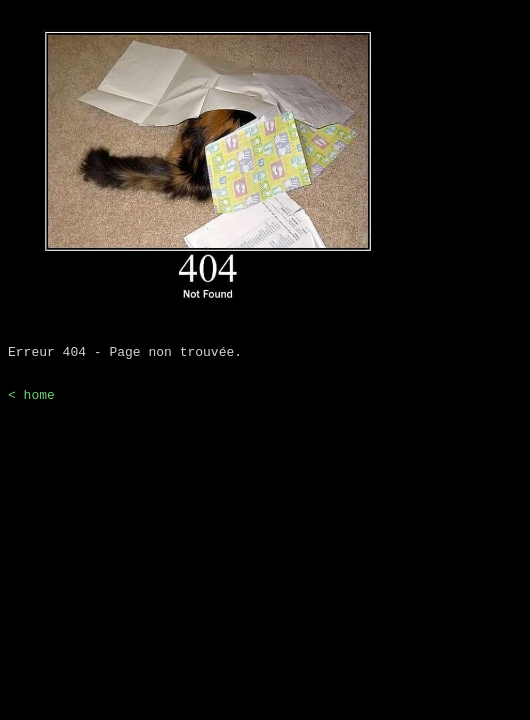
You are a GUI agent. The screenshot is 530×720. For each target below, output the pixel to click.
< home (31, 403)
